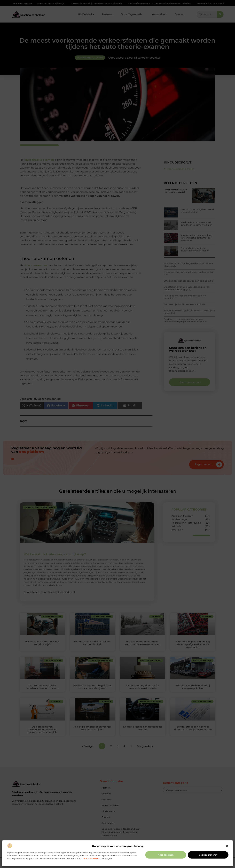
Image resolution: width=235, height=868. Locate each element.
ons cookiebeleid (92, 858)
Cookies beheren (208, 855)
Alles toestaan (166, 855)
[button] (227, 846)
